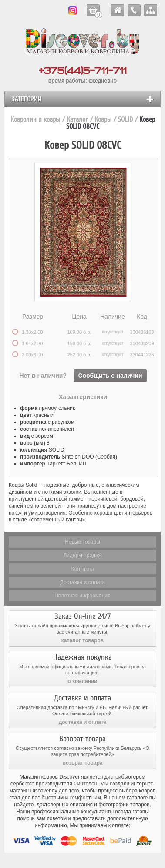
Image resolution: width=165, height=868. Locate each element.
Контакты (83, 569)
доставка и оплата (83, 722)
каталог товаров (82, 640)
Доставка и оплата (83, 582)
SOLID (125, 119)
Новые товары (82, 542)
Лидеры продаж (82, 555)
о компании (82, 681)
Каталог (77, 119)
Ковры (103, 119)
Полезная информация (82, 596)
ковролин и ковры (118, 10)
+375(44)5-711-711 (83, 71)
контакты (134, 10)
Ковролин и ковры (35, 119)
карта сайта (151, 10)
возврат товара (83, 763)
